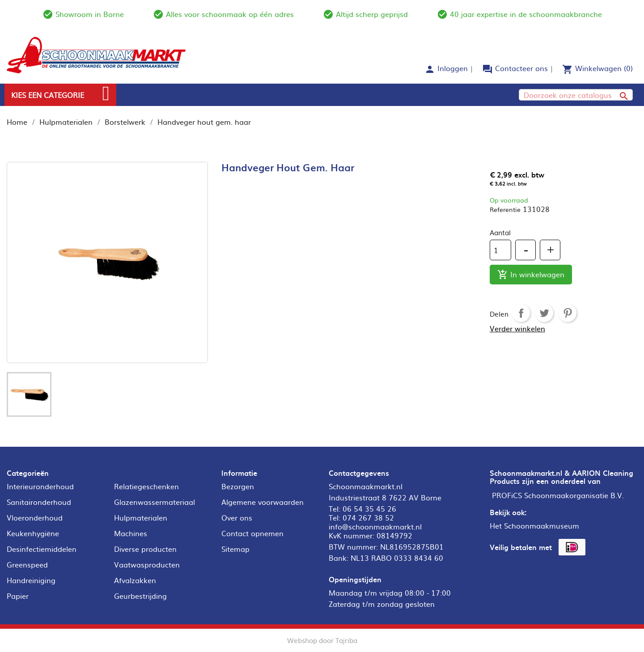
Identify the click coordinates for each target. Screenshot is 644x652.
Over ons (237, 517)
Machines (131, 533)
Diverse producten (145, 549)
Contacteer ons (521, 68)
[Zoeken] (576, 95)
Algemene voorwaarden (263, 502)
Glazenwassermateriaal (155, 502)
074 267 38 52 (368, 517)
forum (487, 69)
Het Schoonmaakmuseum (534, 525)
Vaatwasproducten (147, 564)
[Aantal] (500, 250)
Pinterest (568, 313)
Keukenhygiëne (33, 533)
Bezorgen (238, 486)
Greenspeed (27, 564)
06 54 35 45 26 (369, 508)
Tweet (544, 313)
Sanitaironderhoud (39, 502)
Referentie (505, 209)
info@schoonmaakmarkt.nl (375, 526)
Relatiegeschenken (146, 486)
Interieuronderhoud (40, 486)
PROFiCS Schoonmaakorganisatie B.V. (558, 495)
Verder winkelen (517, 328)
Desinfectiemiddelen (42, 549)
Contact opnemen (252, 533)
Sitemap (235, 549)
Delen (521, 313)
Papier (18, 596)
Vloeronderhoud (35, 517)
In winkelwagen (531, 275)
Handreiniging (31, 580)
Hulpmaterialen (141, 517)
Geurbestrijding (140, 596)
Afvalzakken (135, 580)
